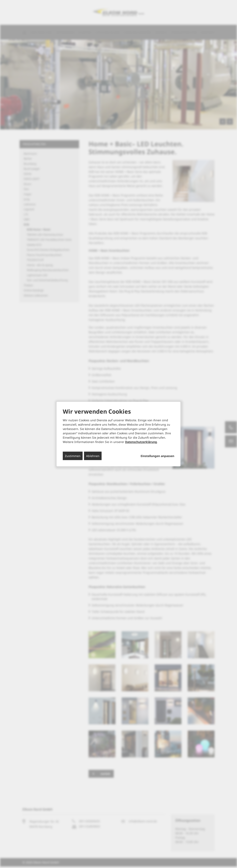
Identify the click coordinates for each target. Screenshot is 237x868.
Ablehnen (93, 456)
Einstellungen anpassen (157, 456)
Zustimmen (73, 456)
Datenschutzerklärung (141, 442)
